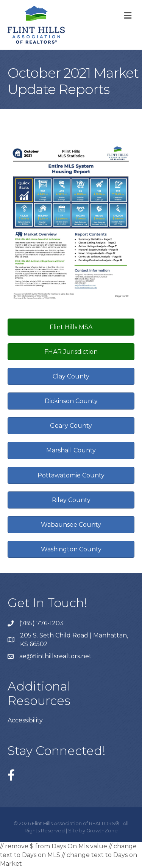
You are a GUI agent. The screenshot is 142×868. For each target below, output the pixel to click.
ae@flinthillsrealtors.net (55, 656)
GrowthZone (102, 830)
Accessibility (25, 720)
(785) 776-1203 (41, 623)
